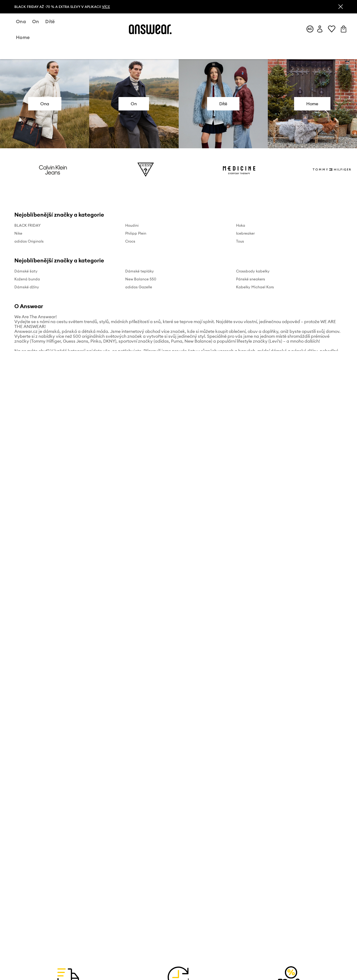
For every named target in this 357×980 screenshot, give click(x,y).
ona (21, 21)
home (23, 37)
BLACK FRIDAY (27, 225)
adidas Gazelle (139, 287)
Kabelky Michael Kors (255, 287)
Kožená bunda (27, 279)
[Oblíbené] (332, 29)
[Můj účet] (320, 29)
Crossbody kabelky (253, 271)
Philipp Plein (136, 233)
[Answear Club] (310, 29)
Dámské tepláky (140, 271)
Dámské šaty (26, 271)
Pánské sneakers (251, 279)
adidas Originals (29, 241)
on (36, 21)
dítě (50, 21)
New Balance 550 (141, 279)
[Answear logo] (150, 29)
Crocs (130, 241)
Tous (240, 241)
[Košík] (344, 29)
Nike (18, 233)
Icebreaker (245, 233)
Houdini (132, 225)
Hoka (241, 225)
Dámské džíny (27, 287)
